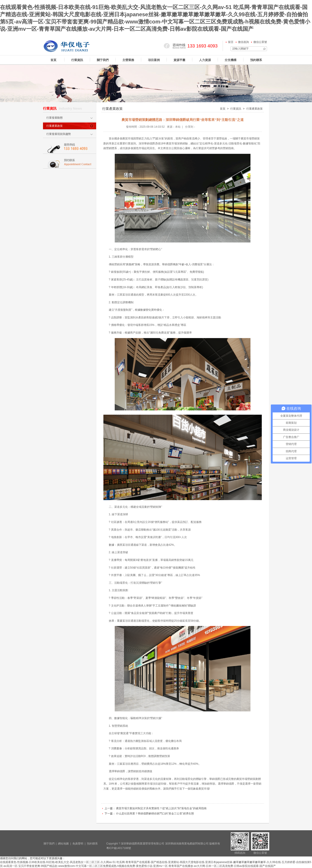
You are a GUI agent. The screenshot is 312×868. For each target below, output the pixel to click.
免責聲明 (78, 844)
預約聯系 (256, 60)
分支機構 (231, 60)
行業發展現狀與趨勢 (59, 134)
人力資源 (205, 60)
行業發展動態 (55, 118)
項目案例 (154, 60)
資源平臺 (179, 60)
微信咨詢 (243, 42)
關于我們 (103, 60)
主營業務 (128, 60)
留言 (231, 42)
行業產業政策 (55, 126)
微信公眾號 (260, 42)
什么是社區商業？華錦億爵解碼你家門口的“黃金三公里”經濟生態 (155, 814)
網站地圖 (63, 844)
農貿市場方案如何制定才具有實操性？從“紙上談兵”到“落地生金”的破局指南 (161, 808)
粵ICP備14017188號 (119, 848)
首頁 (53, 60)
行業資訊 (77, 60)
